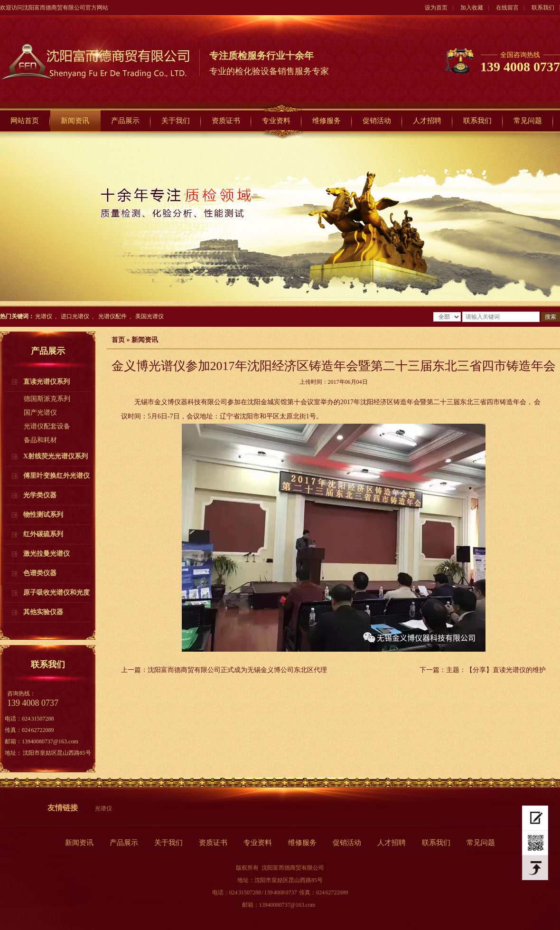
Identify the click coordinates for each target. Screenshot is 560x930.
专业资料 (276, 121)
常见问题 (528, 121)
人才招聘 (427, 121)
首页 (118, 340)
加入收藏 (472, 8)
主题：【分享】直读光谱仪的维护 (496, 670)
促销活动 (377, 121)
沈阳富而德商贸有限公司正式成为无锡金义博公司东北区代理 (237, 670)
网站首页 (25, 121)
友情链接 (63, 808)
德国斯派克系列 (47, 399)
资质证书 (226, 121)
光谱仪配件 (112, 316)
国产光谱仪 (40, 413)
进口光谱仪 (75, 316)
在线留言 (507, 8)
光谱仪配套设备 (47, 426)
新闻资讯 (75, 121)
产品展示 (125, 121)
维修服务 (327, 121)
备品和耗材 (40, 440)
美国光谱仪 (149, 316)
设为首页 (436, 8)
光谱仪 (44, 316)
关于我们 (176, 121)
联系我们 (543, 8)
